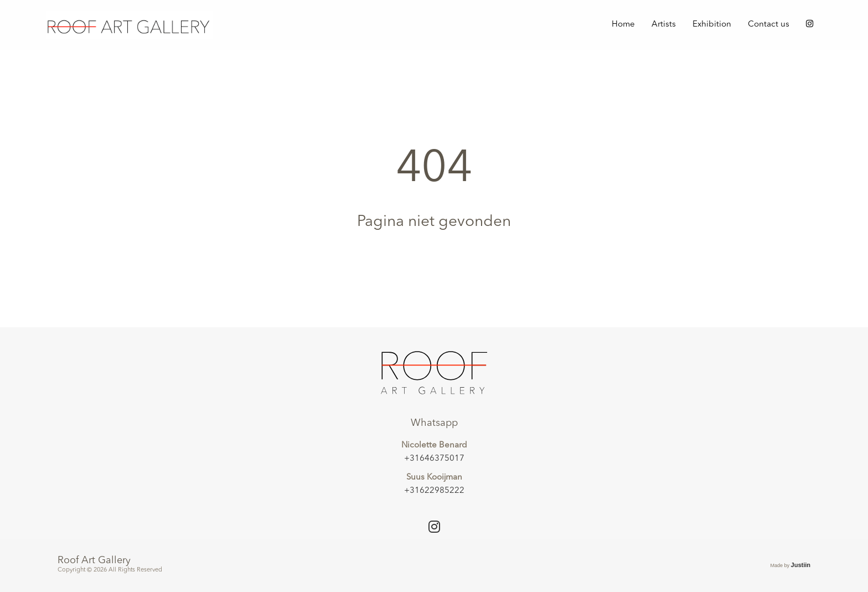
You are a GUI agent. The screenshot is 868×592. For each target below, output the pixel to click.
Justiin (801, 565)
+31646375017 (434, 459)
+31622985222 (434, 491)
